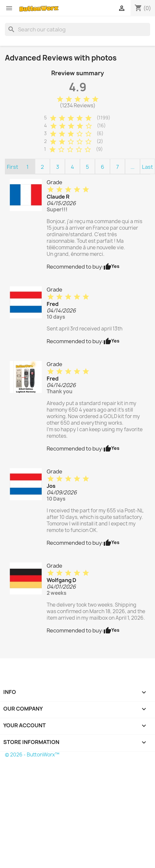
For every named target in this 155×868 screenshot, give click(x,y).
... (132, 167)
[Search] (77, 29)
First (13, 167)
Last (147, 167)
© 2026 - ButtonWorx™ (32, 755)
